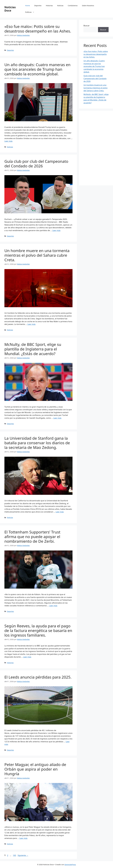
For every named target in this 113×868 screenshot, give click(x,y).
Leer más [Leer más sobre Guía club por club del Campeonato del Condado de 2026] (56, 230)
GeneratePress (70, 864)
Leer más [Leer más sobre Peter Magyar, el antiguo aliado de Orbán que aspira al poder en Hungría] (23, 838)
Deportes (38, 5)
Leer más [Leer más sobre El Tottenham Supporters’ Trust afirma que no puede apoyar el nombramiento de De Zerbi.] (53, 606)
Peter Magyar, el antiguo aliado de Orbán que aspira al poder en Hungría (35, 769)
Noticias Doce (10, 9)
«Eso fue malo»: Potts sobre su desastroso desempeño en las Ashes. (38, 29)
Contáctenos (73, 5)
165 (15, 855)
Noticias (60, 5)
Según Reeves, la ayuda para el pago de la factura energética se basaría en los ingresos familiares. (38, 630)
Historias (49, 5)
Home (28, 5)
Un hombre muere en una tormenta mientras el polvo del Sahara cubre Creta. (37, 255)
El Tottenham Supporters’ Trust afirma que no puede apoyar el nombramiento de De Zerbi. (32, 537)
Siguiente (23, 855)
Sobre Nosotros (88, 5)
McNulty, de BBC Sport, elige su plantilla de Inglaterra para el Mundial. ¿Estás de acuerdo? (33, 349)
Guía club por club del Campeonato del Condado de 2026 (36, 164)
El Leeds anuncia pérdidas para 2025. (38, 677)
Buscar (87, 26)
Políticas (31, 12)
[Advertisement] (96, 148)
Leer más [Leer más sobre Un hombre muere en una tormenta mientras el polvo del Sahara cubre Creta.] (32, 324)
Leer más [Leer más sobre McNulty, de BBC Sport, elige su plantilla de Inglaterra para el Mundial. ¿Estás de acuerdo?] (57, 418)
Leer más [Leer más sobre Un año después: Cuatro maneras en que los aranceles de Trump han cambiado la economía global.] (8, 141)
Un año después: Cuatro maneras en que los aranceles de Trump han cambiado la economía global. (37, 69)
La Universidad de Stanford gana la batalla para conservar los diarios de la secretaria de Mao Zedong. (37, 443)
